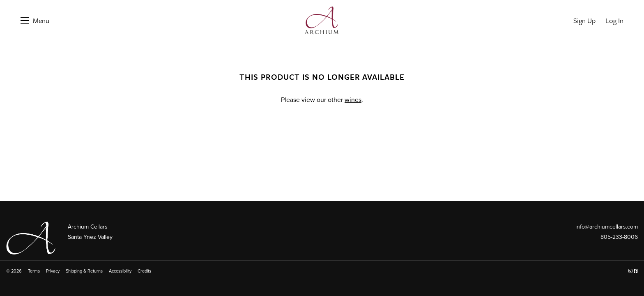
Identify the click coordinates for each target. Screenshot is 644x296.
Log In (614, 20)
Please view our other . (322, 100)
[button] (35, 21)
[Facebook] (636, 271)
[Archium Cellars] (31, 238)
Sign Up (584, 20)
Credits (144, 271)
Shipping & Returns (84, 271)
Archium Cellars (322, 21)
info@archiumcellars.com (607, 227)
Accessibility (120, 271)
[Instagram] (630, 271)
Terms (34, 271)
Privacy (53, 271)
